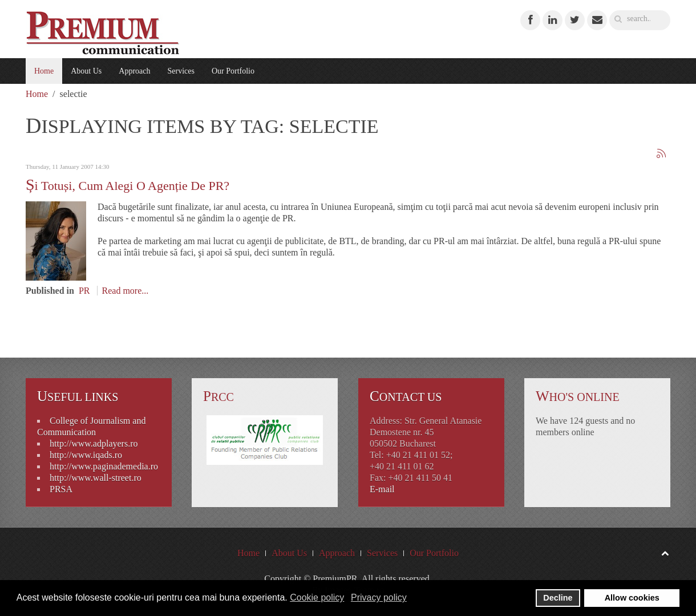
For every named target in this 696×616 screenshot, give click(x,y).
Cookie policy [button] (317, 597)
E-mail (382, 489)
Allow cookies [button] (632, 598)
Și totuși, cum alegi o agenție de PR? (128, 186)
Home (44, 71)
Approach (134, 71)
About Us (86, 71)
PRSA (61, 489)
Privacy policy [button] (379, 597)
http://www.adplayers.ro (94, 443)
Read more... (126, 291)
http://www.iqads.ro (86, 455)
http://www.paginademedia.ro (104, 466)
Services (181, 71)
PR (84, 291)
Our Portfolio (233, 71)
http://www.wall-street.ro (96, 478)
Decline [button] (558, 598)
